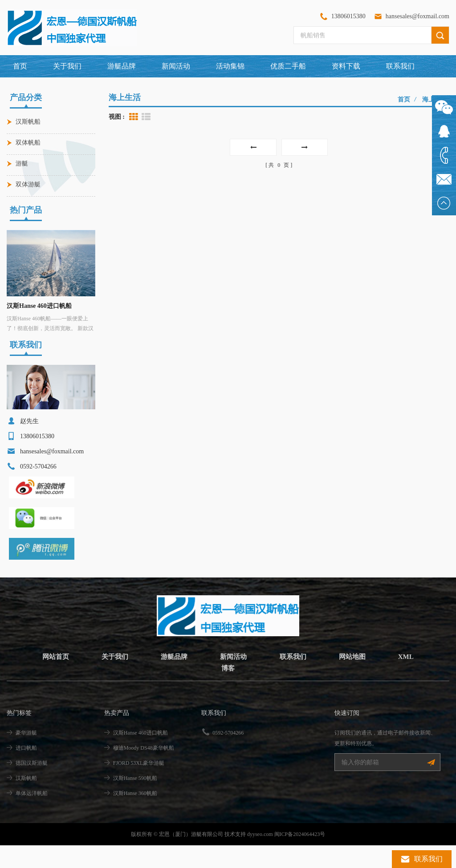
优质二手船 (288, 66)
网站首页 (51, 679)
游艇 (22, 164)
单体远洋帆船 (32, 816)
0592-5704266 (228, 755)
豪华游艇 (26, 755)
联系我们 (400, 66)
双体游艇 (28, 184)
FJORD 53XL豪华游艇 (139, 786)
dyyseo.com (260, 857)
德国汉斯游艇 (32, 786)
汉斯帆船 (28, 122)
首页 (20, 66)
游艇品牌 (173, 679)
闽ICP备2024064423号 (300, 857)
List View (146, 117)
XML (411, 679)
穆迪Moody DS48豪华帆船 (144, 771)
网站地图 (356, 679)
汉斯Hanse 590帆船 (135, 801)
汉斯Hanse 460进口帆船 (39, 306)
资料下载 (346, 66)
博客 (228, 691)
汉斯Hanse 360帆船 (135, 816)
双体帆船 (28, 143)
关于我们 (67, 66)
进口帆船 (26, 771)
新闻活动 (176, 66)
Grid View (134, 117)
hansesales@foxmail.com (417, 16)
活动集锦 (230, 66)
